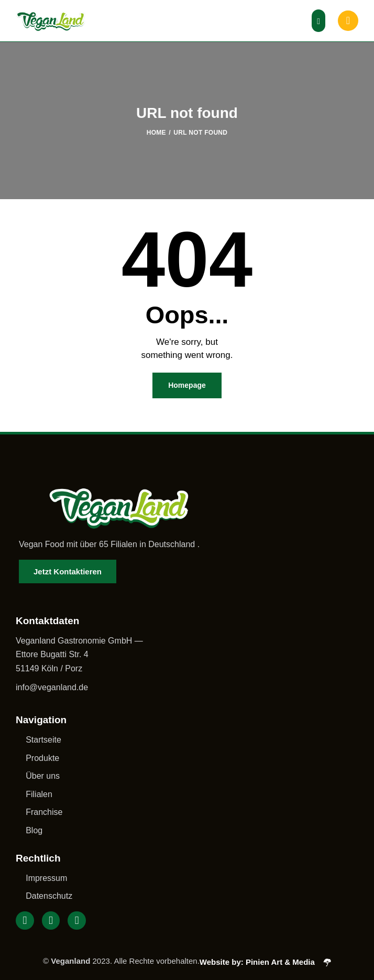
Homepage (187, 385)
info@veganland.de (52, 687)
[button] (318, 21)
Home (156, 133)
